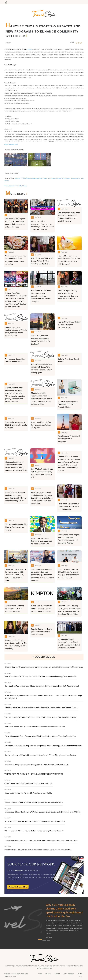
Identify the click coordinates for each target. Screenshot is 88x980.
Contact (57, 973)
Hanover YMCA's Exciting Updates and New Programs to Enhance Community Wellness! (42, 178)
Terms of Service (69, 973)
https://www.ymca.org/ (11, 144)
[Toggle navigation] (6, 2)
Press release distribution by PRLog (15, 186)
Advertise (48, 973)
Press (40, 973)
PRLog (30, 49)
